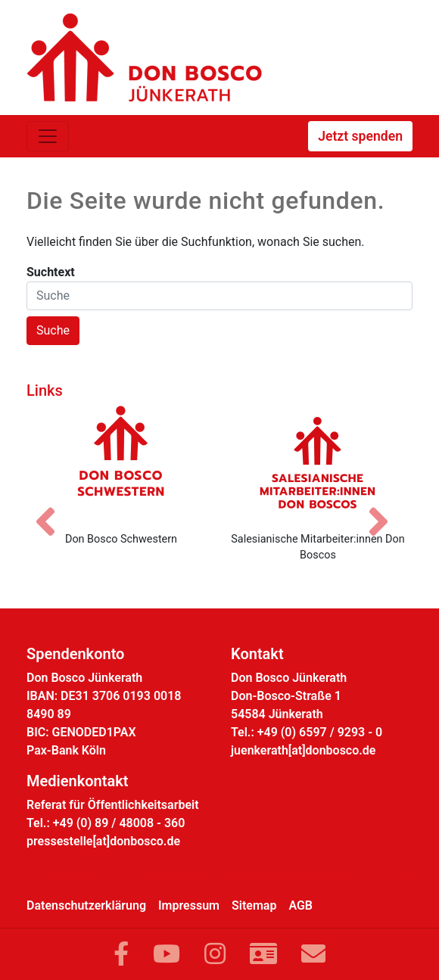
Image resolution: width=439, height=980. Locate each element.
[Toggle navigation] (48, 136)
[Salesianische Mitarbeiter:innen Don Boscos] (318, 462)
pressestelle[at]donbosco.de (103, 841)
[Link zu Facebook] (121, 954)
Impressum (189, 905)
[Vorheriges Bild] (53, 509)
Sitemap (254, 905)
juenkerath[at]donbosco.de (303, 750)
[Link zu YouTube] (167, 954)
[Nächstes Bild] (386, 509)
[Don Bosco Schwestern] (121, 462)
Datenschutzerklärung (86, 905)
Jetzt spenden (360, 136)
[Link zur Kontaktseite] (263, 954)
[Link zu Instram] (215, 954)
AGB (300, 905)
